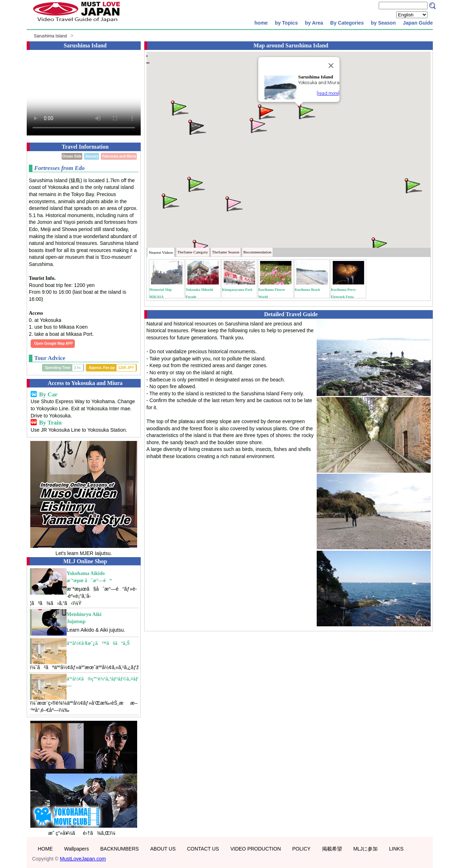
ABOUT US (163, 849)
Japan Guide (418, 23)
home (261, 23)
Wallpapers (77, 849)
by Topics (286, 23)
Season (226, 252)
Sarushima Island (50, 36)
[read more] (328, 93)
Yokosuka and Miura (119, 156)
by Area (314, 23)
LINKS (396, 849)
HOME (45, 849)
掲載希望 (332, 849)
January (92, 156)
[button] (306, 111)
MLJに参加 (366, 849)
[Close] (331, 66)
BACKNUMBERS (120, 849)
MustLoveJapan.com (83, 859)
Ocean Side (72, 156)
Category (193, 252)
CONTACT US (203, 849)
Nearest (161, 252)
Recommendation (257, 252)
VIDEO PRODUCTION (256, 849)
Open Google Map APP (54, 343)
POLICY (301, 849)
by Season (383, 23)
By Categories (347, 23)
